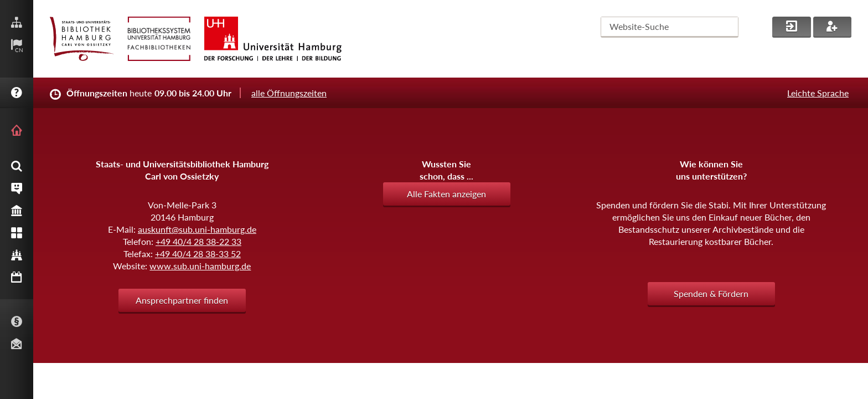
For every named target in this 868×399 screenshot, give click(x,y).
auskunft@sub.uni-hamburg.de (197, 229)
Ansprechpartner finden (182, 300)
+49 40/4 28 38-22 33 (198, 241)
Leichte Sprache (818, 93)
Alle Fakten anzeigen (446, 194)
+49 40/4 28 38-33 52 (198, 254)
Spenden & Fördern (711, 293)
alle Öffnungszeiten (289, 93)
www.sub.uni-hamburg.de (200, 266)
